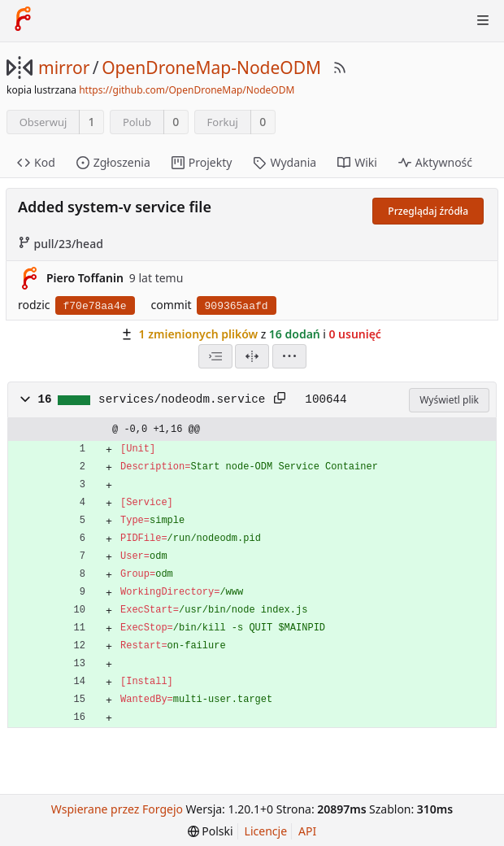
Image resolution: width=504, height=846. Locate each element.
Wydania (285, 162)
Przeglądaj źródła (428, 211)
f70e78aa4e (95, 306)
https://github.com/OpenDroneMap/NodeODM (187, 90)
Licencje (266, 831)
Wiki (357, 162)
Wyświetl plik (449, 400)
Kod (36, 162)
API (307, 831)
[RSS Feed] (340, 68)
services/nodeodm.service (182, 399)
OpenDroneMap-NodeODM (211, 68)
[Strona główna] (23, 20)
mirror (64, 68)
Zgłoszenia (113, 162)
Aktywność (435, 162)
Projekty (202, 162)
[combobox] (215, 356)
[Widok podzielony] (252, 356)
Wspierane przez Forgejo (117, 809)
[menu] (289, 356)
